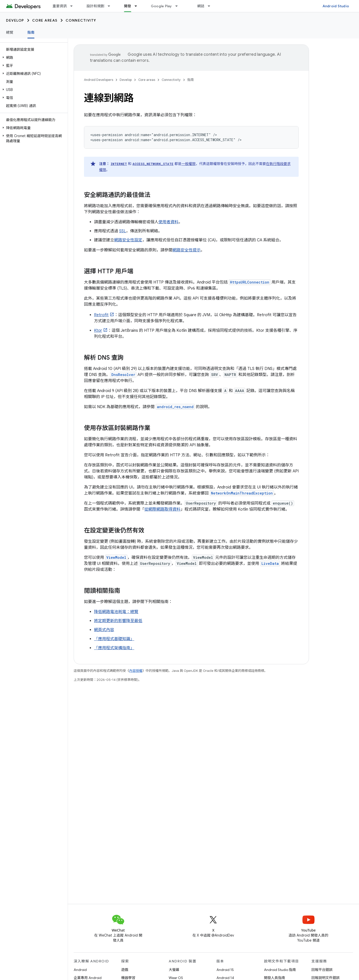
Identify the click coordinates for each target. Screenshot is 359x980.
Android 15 (225, 970)
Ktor (98, 331)
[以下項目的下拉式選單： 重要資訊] (74, 6)
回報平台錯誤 (322, 970)
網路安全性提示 (187, 250)
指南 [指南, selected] (31, 32)
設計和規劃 (95, 6)
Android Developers (99, 80)
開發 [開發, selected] (128, 6)
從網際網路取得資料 (162, 509)
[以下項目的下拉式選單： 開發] (138, 6)
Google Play (161, 6)
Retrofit (101, 315)
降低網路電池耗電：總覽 (116, 612)
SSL (123, 231)
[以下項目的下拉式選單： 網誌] (211, 6)
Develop (15, 20)
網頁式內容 (104, 630)
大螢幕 (174, 970)
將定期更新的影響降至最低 (118, 621)
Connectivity (81, 20)
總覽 (10, 32)
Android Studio (336, 6)
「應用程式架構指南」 (114, 648)
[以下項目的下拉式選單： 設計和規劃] (111, 6)
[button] (33, 58)
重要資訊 (60, 6)
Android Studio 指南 (280, 970)
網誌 (201, 6)
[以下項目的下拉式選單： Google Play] (179, 6)
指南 (191, 80)
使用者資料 (168, 222)
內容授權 (136, 671)
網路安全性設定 (128, 240)
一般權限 (189, 164)
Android (80, 970)
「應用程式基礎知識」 (114, 639)
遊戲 (125, 970)
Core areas (45, 20)
